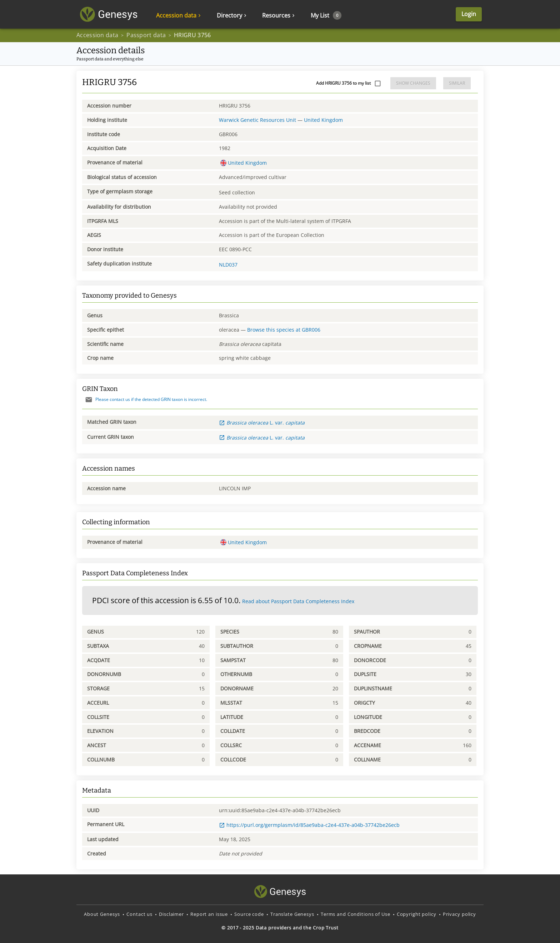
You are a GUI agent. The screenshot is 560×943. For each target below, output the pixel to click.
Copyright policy (417, 914)
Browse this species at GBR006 (284, 330)
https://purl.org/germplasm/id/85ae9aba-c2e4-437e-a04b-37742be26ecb (309, 825)
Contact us (139, 914)
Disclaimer (171, 914)
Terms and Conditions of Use (356, 914)
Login (469, 14)
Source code (249, 914)
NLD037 (228, 265)
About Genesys (102, 914)
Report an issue (209, 914)
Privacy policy (459, 914)
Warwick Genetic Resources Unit (257, 120)
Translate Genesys (292, 914)
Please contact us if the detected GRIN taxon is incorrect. (145, 399)
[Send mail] (89, 400)
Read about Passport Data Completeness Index (298, 601)
